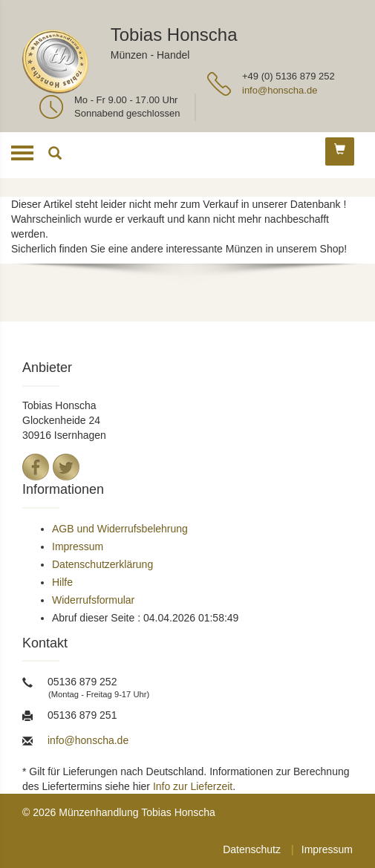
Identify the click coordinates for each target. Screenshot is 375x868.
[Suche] (55, 155)
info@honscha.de (280, 90)
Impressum (78, 546)
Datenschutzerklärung (102, 564)
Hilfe (62, 582)
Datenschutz (252, 849)
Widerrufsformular (93, 600)
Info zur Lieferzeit (193, 786)
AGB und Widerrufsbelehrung (120, 529)
